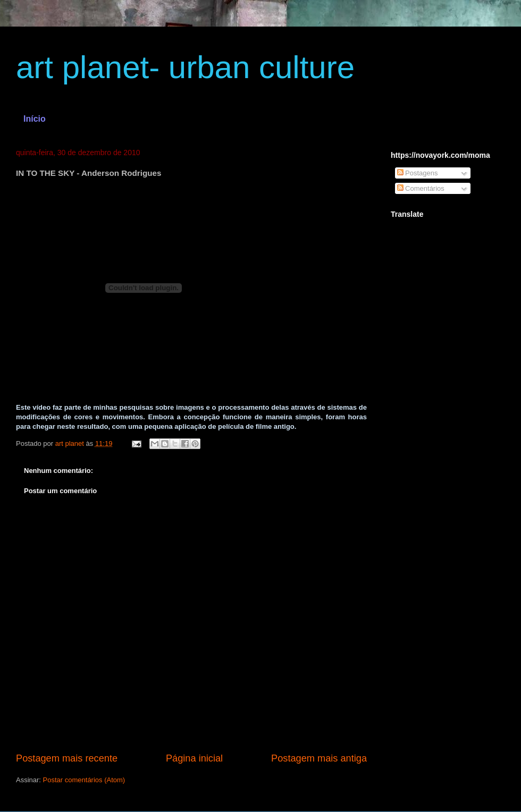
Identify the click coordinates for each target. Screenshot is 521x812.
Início (35, 119)
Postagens (418, 173)
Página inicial (194, 758)
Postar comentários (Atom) (84, 780)
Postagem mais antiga (319, 758)
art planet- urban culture (185, 67)
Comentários (421, 188)
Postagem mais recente (67, 758)
